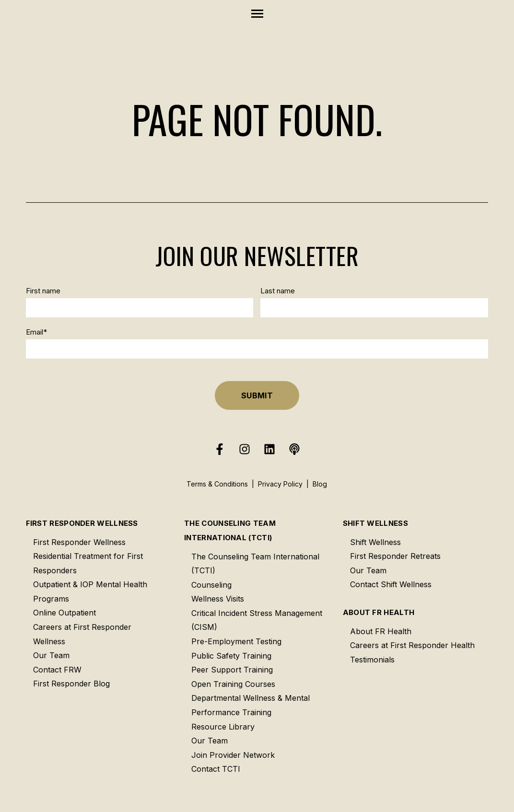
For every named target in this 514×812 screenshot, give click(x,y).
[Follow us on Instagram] (245, 449)
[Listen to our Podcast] (294, 449)
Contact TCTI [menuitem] (216, 769)
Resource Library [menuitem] (223, 727)
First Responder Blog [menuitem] (71, 684)
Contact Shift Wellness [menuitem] (391, 584)
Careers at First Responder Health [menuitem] (412, 645)
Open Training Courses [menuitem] (233, 684)
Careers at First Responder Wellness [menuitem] (82, 634)
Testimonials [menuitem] (372, 660)
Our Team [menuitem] (51, 655)
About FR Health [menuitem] (379, 612)
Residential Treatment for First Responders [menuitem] (88, 563)
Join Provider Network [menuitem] (233, 755)
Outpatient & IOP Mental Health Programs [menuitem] (90, 592)
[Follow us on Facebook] (220, 449)
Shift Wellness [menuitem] (375, 523)
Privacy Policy (280, 484)
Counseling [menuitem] (211, 585)
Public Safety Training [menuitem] (231, 656)
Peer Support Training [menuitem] (232, 670)
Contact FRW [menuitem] (57, 670)
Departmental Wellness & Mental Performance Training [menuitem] (251, 705)
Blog (320, 484)
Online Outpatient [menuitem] (64, 613)
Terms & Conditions (217, 484)
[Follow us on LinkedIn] (269, 449)
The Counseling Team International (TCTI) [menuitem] (230, 530)
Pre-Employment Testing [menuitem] (236, 641)
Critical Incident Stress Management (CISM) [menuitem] (257, 620)
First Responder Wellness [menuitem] (82, 523)
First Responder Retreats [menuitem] (395, 556)
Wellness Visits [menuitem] (218, 599)
